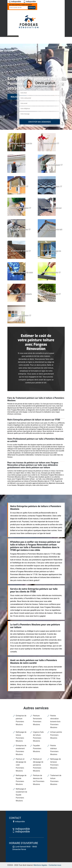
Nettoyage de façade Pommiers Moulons (21, 780)
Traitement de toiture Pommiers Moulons (56, 780)
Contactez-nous (55, 865)
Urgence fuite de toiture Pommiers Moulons (38, 736)
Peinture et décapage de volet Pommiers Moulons (21, 765)
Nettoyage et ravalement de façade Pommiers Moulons (21, 795)
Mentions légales (40, 865)
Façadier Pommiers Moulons (37, 748)
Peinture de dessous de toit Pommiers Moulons (39, 780)
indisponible (15, 2)
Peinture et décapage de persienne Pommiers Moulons (38, 765)
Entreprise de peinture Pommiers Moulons (21, 720)
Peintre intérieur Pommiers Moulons (54, 750)
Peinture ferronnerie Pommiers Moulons (37, 720)
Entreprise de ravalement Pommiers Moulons (21, 750)
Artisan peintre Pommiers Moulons (56, 735)
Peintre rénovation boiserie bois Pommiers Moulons (55, 722)
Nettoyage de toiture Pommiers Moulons (21, 736)
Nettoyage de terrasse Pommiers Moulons (55, 763)
